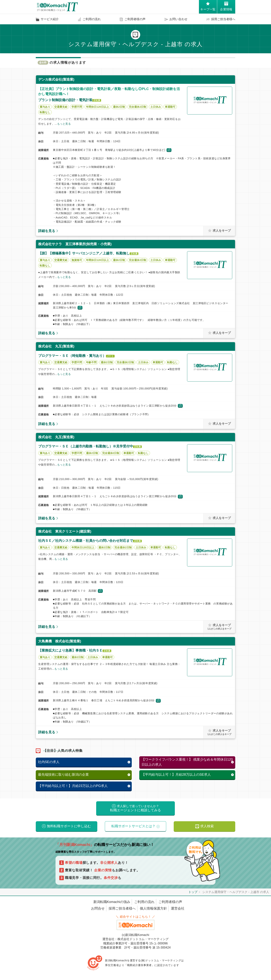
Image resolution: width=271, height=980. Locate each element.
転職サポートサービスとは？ (133, 826)
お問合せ (98, 909)
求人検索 (207, 826)
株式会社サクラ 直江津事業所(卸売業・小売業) (75, 244)
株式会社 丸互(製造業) (56, 346)
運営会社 (178, 909)
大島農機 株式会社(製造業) (60, 641)
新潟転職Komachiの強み (112, 902)
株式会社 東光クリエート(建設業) (65, 531)
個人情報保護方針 (153, 909)
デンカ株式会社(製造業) (56, 79)
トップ (193, 892)
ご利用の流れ (144, 902)
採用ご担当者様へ (122, 909)
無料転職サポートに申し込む (69, 826)
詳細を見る (47, 231)
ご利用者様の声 (170, 902)
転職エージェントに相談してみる (135, 808)
